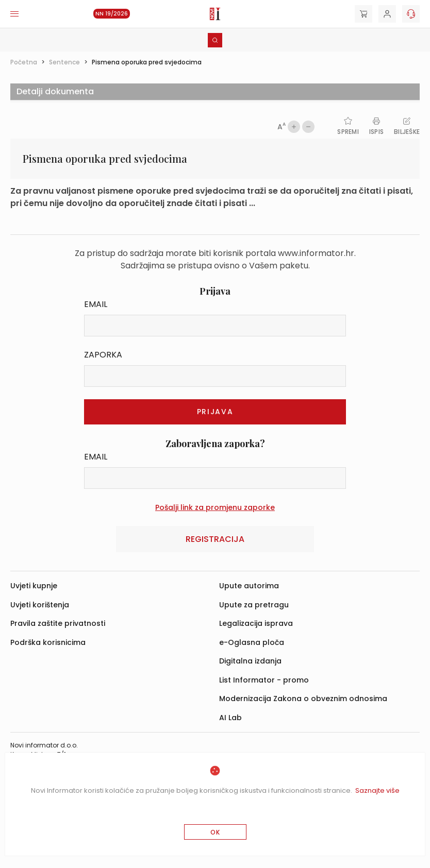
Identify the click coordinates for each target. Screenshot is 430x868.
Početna (24, 62)
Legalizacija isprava (256, 623)
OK (215, 832)
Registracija (215, 539)
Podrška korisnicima (48, 642)
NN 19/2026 (112, 14)
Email (96, 304)
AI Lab (230, 718)
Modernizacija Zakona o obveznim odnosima (303, 699)
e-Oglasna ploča (252, 642)
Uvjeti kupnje (34, 586)
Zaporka (103, 355)
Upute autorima (249, 586)
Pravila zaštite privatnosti (58, 623)
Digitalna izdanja (250, 661)
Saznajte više (377, 790)
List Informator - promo (264, 680)
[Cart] (363, 14)
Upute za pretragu (254, 605)
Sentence (64, 62)
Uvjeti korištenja (40, 605)
